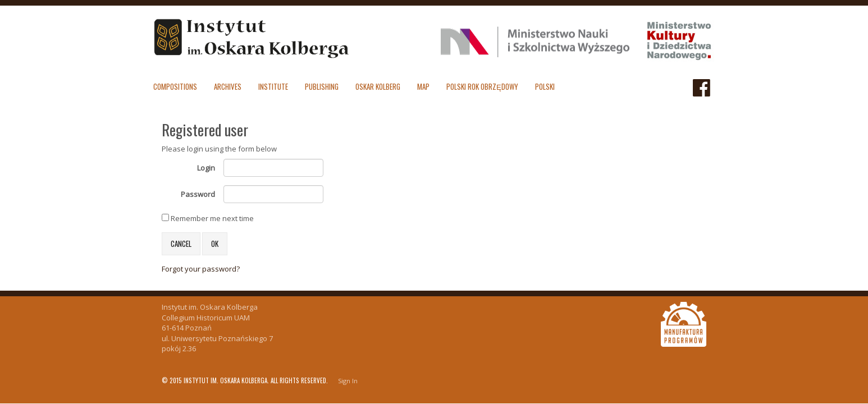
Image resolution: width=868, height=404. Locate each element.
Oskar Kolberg (378, 86)
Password (198, 194)
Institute (273, 86)
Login (206, 168)
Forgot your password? (201, 269)
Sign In (348, 381)
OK (215, 244)
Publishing (322, 86)
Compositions (175, 86)
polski (545, 86)
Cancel (181, 244)
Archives (228, 86)
